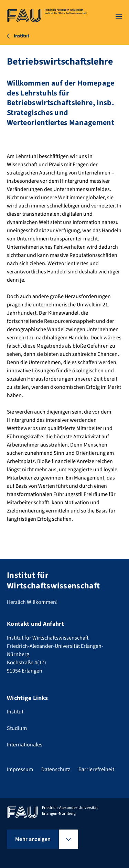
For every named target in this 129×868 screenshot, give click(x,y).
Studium (17, 728)
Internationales (25, 745)
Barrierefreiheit (96, 769)
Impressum (20, 769)
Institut (15, 712)
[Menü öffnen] (119, 16)
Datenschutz (56, 769)
